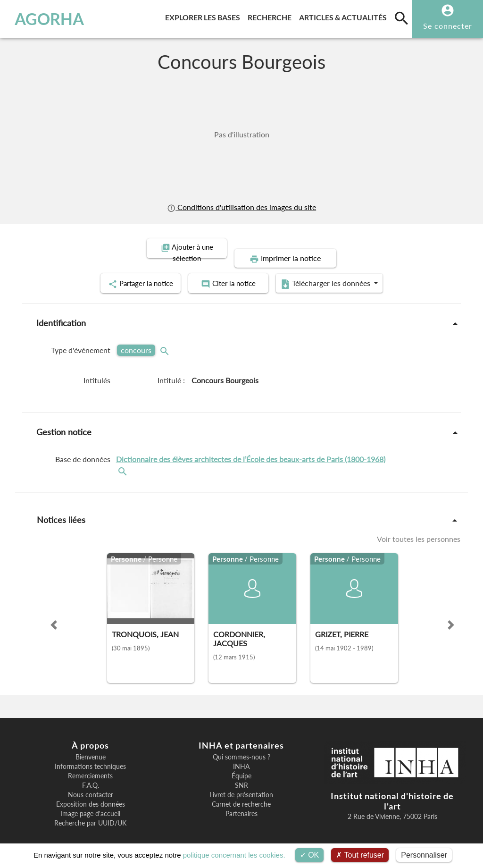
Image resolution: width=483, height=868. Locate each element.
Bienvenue (91, 746)
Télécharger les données (348, 273)
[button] (54, 614)
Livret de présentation (241, 784)
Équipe (241, 765)
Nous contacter (91, 784)
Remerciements (90, 765)
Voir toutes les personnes (419, 528)
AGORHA (49, 19)
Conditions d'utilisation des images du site (241, 207)
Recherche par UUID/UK (90, 812)
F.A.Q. (91, 774)
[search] (401, 18)
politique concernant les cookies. (234, 855)
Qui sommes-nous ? (241, 746)
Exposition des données (91, 793)
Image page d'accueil (90, 802)
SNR (241, 774)
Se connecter (448, 26)
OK (310, 855)
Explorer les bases (204, 16)
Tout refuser (360, 855)
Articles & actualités (345, 16)
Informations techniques (90, 755)
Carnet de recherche (241, 793)
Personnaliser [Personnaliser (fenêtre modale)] (424, 855)
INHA (241, 755)
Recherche (271, 16)
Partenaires (241, 802)
